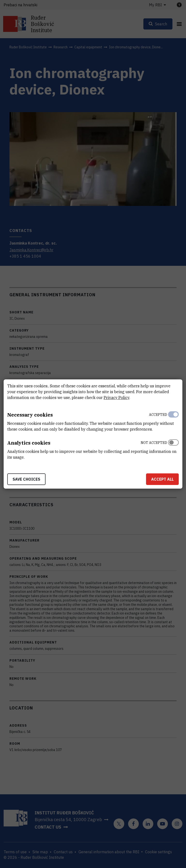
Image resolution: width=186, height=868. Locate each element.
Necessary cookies (30, 415)
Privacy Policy (116, 398)
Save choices (26, 479)
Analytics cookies (29, 443)
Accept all (162, 479)
